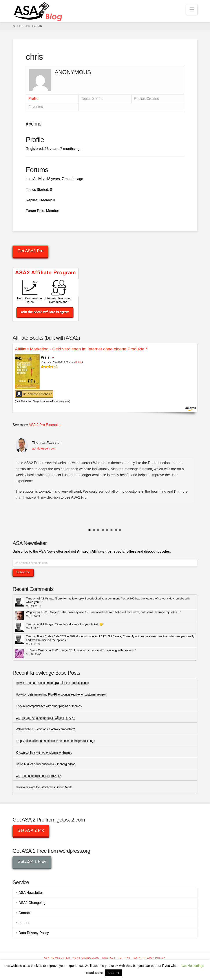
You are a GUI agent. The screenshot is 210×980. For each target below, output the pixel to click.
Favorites (36, 107)
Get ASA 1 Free (32, 861)
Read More (94, 973)
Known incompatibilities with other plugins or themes (49, 706)
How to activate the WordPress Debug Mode (44, 787)
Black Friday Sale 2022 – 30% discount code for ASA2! (72, 636)
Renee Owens (38, 650)
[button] (192, 10)
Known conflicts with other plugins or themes (44, 752)
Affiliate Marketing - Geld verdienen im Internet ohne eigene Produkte (81, 349)
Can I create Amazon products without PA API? (45, 718)
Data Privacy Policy (34, 933)
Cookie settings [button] (193, 966)
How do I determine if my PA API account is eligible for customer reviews (61, 694)
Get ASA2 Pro (30, 251)
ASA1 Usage (45, 598)
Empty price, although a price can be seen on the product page (55, 741)
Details (79, 362)
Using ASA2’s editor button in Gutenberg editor (45, 764)
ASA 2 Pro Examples (45, 425)
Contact (25, 913)
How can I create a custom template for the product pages (52, 683)
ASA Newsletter (31, 893)
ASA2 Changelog (32, 903)
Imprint (24, 923)
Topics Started (92, 99)
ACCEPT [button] (113, 973)
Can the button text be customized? (38, 776)
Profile (33, 99)
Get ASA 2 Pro (31, 830)
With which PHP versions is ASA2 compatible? (45, 729)
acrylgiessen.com (44, 448)
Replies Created (147, 99)
